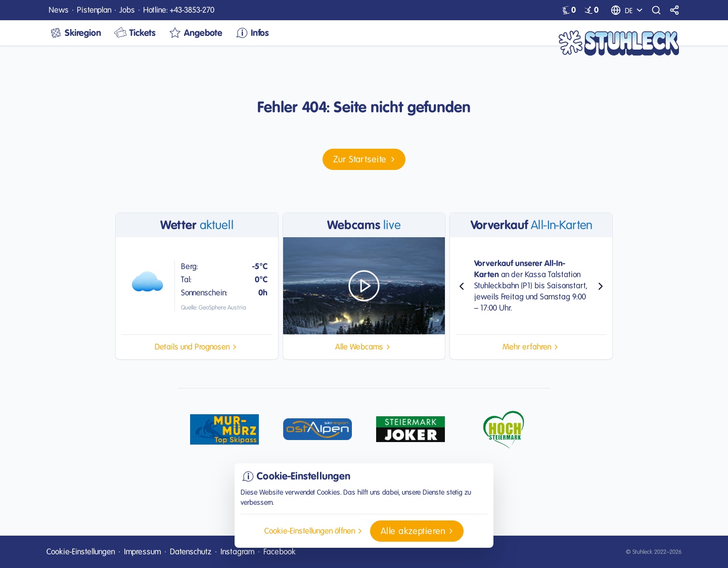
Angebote (195, 33)
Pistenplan (94, 10)
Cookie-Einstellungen (81, 552)
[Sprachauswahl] (635, 10)
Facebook (280, 552)
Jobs (127, 10)
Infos (252, 33)
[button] (364, 159)
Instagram (237, 552)
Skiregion (75, 33)
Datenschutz (191, 552)
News (59, 10)
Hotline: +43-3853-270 (179, 10)
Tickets (134, 33)
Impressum (142, 552)
